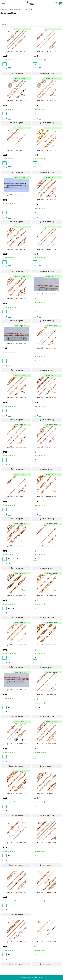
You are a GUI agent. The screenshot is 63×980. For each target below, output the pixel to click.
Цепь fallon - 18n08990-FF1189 (16, 343)
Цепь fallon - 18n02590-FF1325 (16, 51)
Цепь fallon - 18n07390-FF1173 (16, 447)
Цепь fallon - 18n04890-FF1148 (16, 690)
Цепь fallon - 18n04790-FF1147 (47, 892)
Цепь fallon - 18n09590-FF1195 (16, 299)
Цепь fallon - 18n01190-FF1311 (47, 793)
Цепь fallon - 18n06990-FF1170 (16, 497)
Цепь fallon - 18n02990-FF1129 (47, 744)
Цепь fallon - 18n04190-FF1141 (16, 744)
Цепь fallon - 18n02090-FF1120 (16, 793)
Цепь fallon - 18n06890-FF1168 (47, 497)
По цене (5, 24)
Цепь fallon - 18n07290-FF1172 (47, 447)
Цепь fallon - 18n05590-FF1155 (47, 645)
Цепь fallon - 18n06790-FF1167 (16, 546)
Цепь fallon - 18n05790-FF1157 (16, 645)
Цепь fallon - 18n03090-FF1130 (47, 942)
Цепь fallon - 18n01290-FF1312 (47, 150)
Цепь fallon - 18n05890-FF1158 (47, 595)
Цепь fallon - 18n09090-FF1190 (47, 294)
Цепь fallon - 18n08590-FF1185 (47, 348)
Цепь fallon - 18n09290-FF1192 (16, 843)
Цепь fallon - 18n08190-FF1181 (47, 843)
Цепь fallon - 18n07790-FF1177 (16, 398)
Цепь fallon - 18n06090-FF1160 (16, 595)
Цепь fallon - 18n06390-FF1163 (47, 546)
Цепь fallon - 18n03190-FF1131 (16, 942)
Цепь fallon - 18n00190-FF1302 (47, 249)
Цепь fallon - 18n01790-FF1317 (16, 101)
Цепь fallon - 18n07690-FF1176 (47, 398)
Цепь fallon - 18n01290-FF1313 (16, 195)
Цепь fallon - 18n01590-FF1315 (16, 150)
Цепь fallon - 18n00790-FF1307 (16, 249)
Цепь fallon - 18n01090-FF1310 (47, 200)
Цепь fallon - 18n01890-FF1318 (47, 51)
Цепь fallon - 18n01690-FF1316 (47, 101)
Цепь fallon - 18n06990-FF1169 (16, 892)
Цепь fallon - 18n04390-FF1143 (47, 694)
